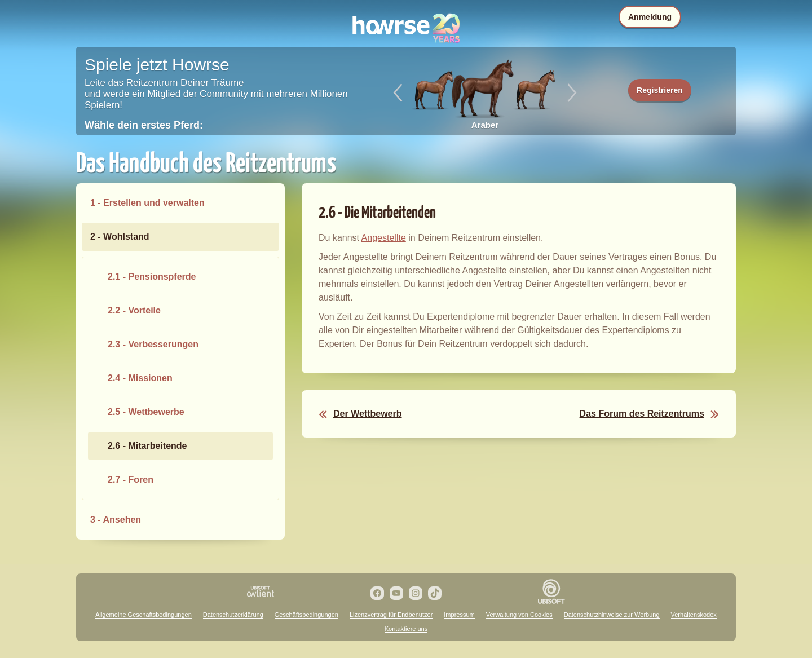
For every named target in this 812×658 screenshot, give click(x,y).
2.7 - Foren (131, 480)
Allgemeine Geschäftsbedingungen (144, 615)
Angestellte (384, 238)
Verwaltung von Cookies (519, 615)
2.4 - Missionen (140, 378)
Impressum (459, 615)
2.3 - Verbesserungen (153, 344)
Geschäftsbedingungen (306, 615)
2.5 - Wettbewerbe (146, 412)
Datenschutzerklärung (233, 615)
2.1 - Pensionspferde (152, 277)
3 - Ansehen (116, 520)
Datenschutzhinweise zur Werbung (612, 615)
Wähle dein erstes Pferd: (144, 125)
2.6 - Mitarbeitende (147, 446)
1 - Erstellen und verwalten (147, 203)
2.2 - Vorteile (134, 310)
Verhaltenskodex (694, 615)
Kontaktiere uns (406, 629)
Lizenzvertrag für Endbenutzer (391, 615)
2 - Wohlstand (120, 237)
